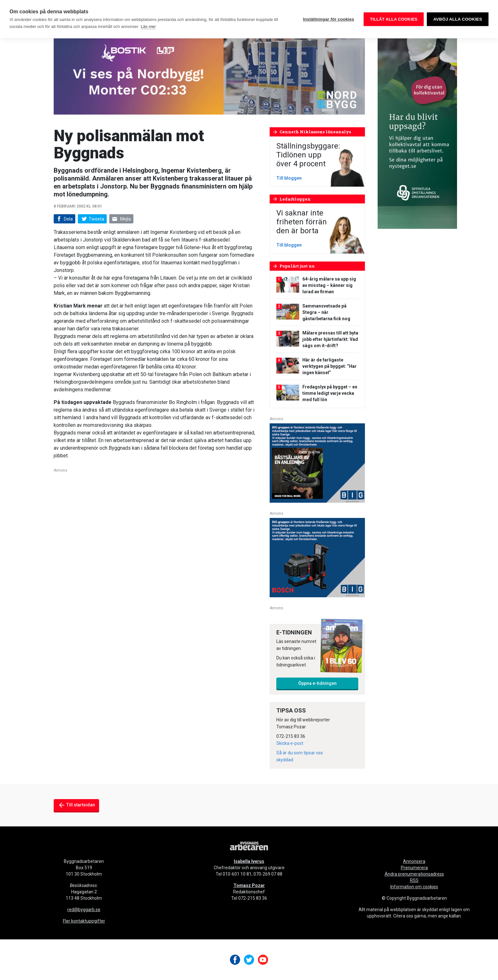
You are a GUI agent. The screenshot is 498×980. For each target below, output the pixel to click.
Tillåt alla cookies (394, 19)
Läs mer (148, 26)
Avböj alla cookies (458, 19)
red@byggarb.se (84, 910)
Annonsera (414, 861)
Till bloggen (289, 178)
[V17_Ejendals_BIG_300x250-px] (317, 463)
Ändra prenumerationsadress (414, 874)
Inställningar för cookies (329, 19)
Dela (64, 219)
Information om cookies (414, 887)
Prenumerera (414, 868)
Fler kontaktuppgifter (84, 921)
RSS (414, 880)
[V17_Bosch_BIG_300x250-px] (317, 557)
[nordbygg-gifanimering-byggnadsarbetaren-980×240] (209, 76)
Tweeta (92, 219)
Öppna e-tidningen (317, 683)
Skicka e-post (290, 743)
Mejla (121, 219)
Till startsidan (76, 805)
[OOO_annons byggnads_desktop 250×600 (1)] (417, 133)
